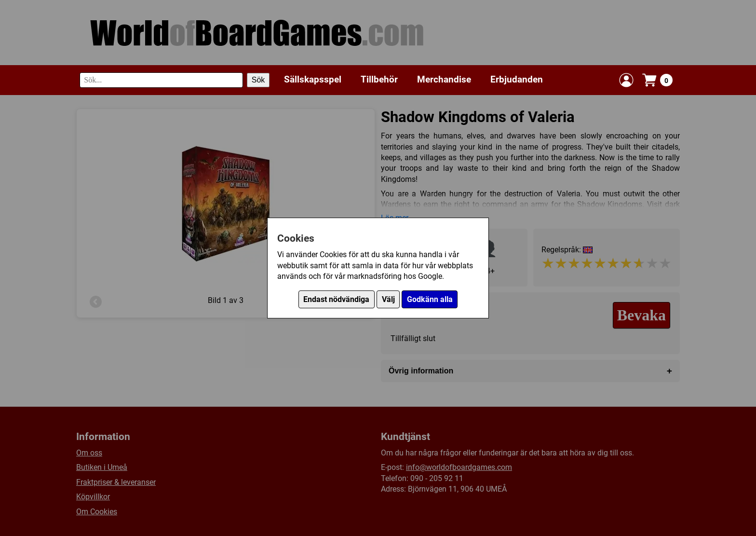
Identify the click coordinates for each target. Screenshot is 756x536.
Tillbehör (379, 79)
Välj (388, 299)
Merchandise (444, 79)
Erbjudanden (517, 79)
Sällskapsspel (313, 79)
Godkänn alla (430, 299)
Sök (258, 80)
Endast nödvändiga (336, 299)
